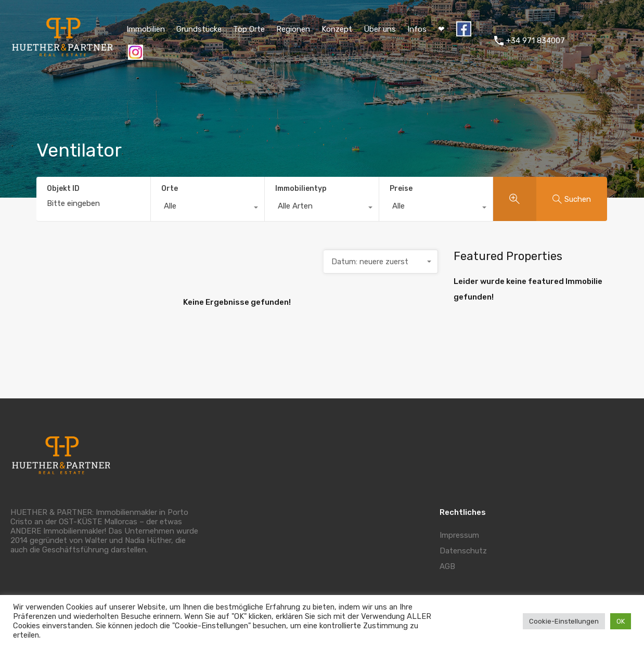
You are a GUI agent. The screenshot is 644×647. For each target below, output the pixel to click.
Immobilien (146, 29)
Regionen (293, 29)
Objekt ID (63, 189)
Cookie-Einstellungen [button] (564, 621)
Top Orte (249, 29)
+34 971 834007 (536, 41)
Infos (417, 29)
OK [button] (621, 621)
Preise (401, 189)
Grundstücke (199, 29)
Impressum (459, 535)
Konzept (337, 29)
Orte (170, 189)
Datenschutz (463, 551)
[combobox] (208, 209)
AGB (447, 566)
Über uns (380, 29)
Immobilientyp (301, 189)
